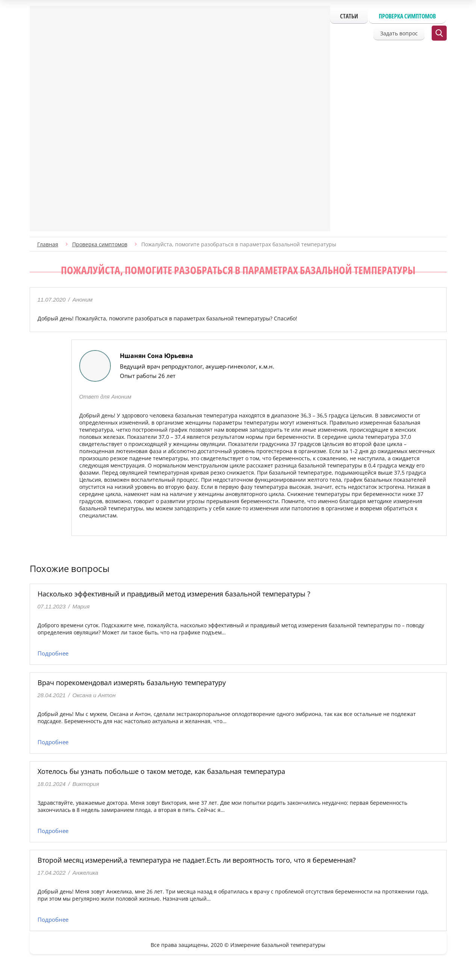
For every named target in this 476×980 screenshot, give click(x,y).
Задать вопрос (399, 33)
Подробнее (53, 653)
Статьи (349, 16)
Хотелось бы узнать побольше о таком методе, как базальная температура (161, 771)
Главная (48, 244)
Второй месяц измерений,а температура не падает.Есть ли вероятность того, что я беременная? (197, 860)
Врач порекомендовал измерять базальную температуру (132, 683)
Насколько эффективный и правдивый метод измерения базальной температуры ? (174, 594)
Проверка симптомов (407, 16)
